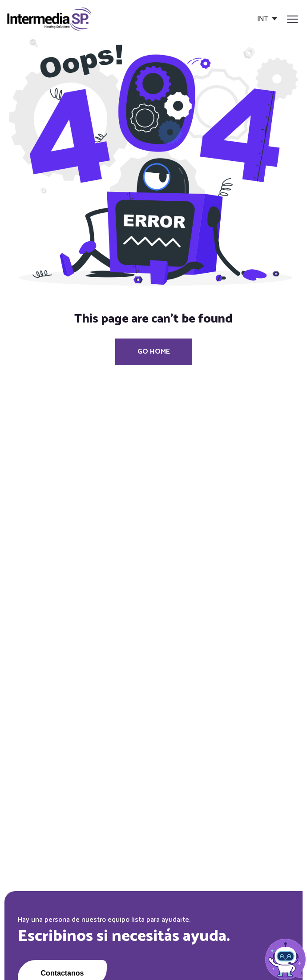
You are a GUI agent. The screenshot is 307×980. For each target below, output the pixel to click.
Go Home (154, 352)
